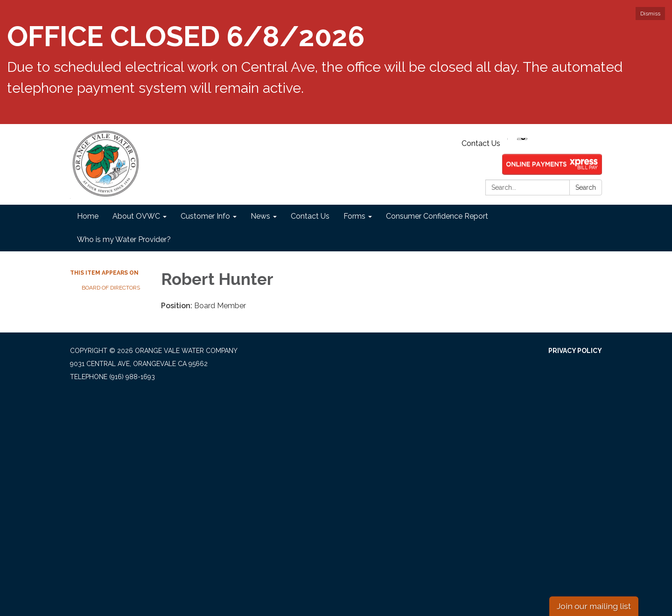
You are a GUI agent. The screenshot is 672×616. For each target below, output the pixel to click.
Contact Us (481, 143)
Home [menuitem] (88, 216)
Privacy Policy (575, 351)
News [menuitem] (260, 216)
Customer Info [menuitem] (205, 216)
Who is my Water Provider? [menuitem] (124, 239)
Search (586, 187)
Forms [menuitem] (354, 216)
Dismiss (650, 14)
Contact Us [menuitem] (310, 216)
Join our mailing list (594, 606)
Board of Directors (111, 288)
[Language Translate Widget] (522, 139)
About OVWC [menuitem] (136, 216)
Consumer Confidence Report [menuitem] (437, 216)
